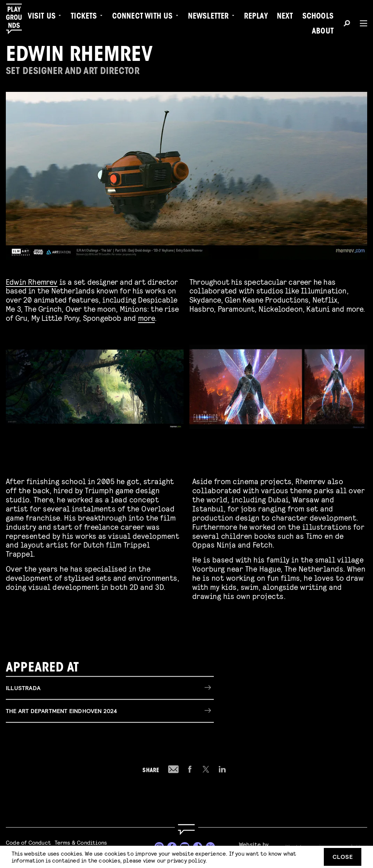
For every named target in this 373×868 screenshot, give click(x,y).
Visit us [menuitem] (42, 17)
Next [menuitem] (285, 17)
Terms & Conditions (81, 842)
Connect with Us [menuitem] (143, 17)
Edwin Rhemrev (32, 282)
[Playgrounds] (18, 19)
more (147, 318)
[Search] (347, 24)
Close (343, 857)
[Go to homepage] (186, 830)
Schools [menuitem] (318, 17)
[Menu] (361, 23)
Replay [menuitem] (256, 17)
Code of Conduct (28, 842)
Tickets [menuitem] (84, 17)
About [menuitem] (323, 32)
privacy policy (186, 860)
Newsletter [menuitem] (209, 17)
